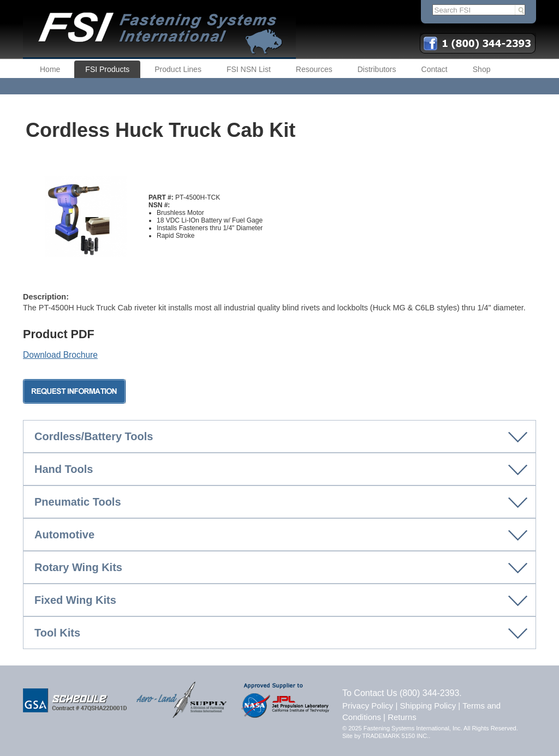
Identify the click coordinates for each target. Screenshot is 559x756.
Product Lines (178, 69)
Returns (402, 717)
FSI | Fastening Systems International (159, 29)
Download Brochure (60, 355)
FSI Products (107, 69)
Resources (314, 69)
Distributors (377, 69)
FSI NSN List (249, 69)
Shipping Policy (428, 706)
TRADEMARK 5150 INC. (396, 736)
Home (50, 69)
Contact (435, 69)
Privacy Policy (368, 706)
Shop (482, 69)
